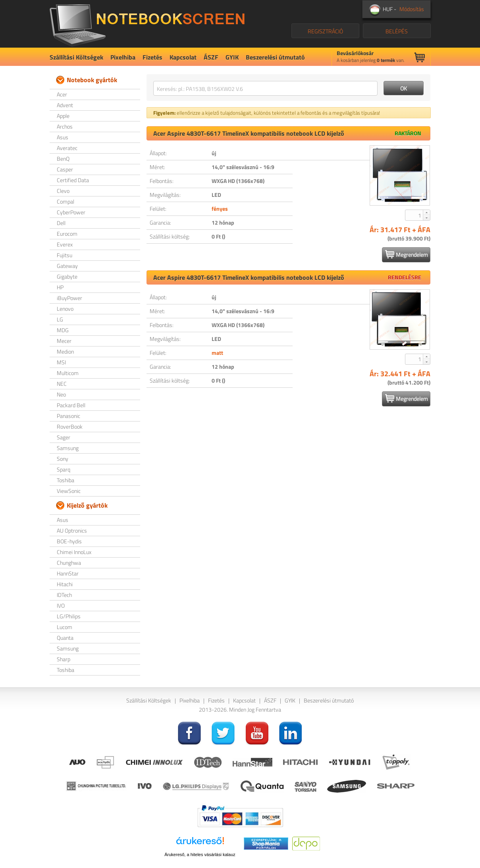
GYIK (232, 57)
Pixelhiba (123, 57)
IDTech (64, 595)
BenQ (63, 159)
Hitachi (65, 584)
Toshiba (66, 480)
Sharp (64, 659)
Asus (63, 137)
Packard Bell (71, 405)
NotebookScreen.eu (147, 24)
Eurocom (67, 234)
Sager (64, 437)
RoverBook (70, 426)
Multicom (68, 373)
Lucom (65, 627)
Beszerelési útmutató (275, 57)
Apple (63, 116)
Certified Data (73, 180)
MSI (61, 362)
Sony (63, 459)
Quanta (65, 638)
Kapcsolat (183, 57)
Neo (61, 394)
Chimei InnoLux (74, 552)
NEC (62, 384)
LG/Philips (69, 616)
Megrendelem (407, 254)
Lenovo (65, 309)
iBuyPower (69, 298)
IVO (61, 605)
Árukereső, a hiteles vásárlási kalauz (200, 855)
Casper (65, 169)
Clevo (63, 191)
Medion (65, 351)
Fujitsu (65, 255)
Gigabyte (67, 276)
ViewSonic (69, 491)
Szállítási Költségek (76, 57)
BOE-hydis (69, 541)
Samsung (68, 448)
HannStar (68, 573)
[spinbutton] (414, 215)
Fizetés (152, 57)
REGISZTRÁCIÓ (325, 31)
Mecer (64, 341)
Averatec (67, 148)
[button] (426, 212)
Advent (65, 105)
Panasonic (68, 416)
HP (60, 287)
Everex (65, 244)
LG (60, 319)
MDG (63, 330)
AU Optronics (72, 530)
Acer (62, 94)
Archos (65, 126)
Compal (66, 201)
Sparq (64, 469)
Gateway (67, 266)
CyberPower (71, 212)
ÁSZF (211, 57)
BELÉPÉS (397, 31)
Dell (61, 223)
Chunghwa (69, 563)
